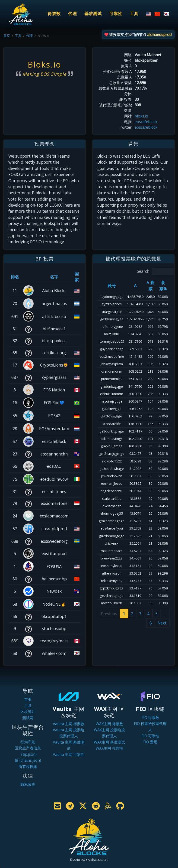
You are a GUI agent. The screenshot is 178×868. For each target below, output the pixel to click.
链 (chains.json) (28, 760)
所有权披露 (28, 767)
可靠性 (116, 14)
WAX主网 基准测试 (109, 742)
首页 (7, 36)
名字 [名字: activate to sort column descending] (54, 277)
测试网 (28, 718)
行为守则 (28, 742)
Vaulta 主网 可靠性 (69, 754)
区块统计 (28, 712)
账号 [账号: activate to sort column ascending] (112, 286)
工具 (134, 14)
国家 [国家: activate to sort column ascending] (77, 277)
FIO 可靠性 (150, 736)
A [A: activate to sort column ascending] (135, 286)
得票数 (54, 14)
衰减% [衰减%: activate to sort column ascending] (163, 286)
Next (162, 623)
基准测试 (93, 14)
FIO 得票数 (150, 718)
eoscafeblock (146, 122)
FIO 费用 (150, 742)
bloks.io (141, 116)
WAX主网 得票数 (109, 724)
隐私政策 (28, 784)
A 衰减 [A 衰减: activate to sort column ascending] (150, 286)
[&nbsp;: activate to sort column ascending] (28, 277)
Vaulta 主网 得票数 (69, 724)
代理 (73, 14)
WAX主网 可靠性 (109, 748)
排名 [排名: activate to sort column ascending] (15, 277)
